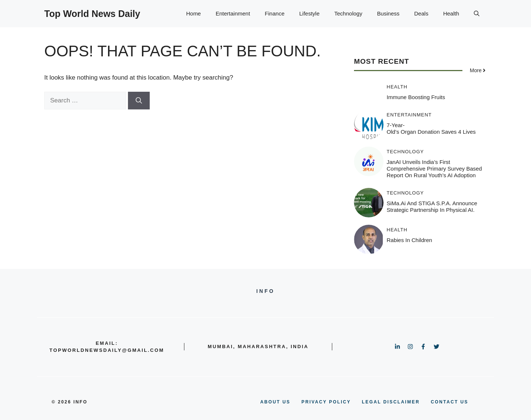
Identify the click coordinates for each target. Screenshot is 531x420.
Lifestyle (309, 13)
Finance (275, 13)
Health (451, 13)
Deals (421, 13)
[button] (477, 14)
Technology (348, 13)
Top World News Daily (92, 14)
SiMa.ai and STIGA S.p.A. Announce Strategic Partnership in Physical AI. (432, 206)
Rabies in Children (409, 240)
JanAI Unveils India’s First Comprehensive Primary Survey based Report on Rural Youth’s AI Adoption (434, 169)
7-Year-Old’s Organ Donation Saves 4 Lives (431, 128)
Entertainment (233, 13)
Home (194, 13)
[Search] (139, 101)
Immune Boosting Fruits (416, 97)
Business (388, 13)
